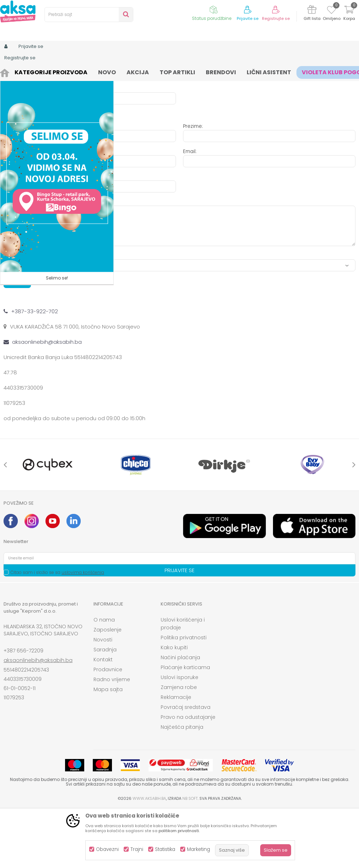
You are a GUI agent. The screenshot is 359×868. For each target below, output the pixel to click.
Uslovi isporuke (179, 736)
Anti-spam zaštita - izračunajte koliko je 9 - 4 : (58, 314)
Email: (190, 210)
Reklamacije (176, 756)
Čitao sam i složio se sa (57, 631)
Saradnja (105, 708)
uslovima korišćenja (83, 631)
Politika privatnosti (184, 696)
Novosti (103, 698)
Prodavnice (108, 728)
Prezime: (193, 185)
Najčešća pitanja (182, 786)
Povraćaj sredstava (186, 766)
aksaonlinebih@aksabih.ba (38, 719)
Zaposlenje (108, 688)
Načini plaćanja (180, 716)
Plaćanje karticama (185, 726)
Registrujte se (276, 19)
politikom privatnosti (179, 831)
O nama (104, 678)
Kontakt (103, 718)
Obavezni (107, 849)
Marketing (199, 849)
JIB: (187, 122)
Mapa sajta (108, 748)
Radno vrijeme (112, 738)
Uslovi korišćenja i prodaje (183, 682)
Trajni (137, 849)
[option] (48, 523)
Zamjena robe (179, 746)
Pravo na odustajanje (188, 776)
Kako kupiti (174, 706)
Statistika (165, 849)
